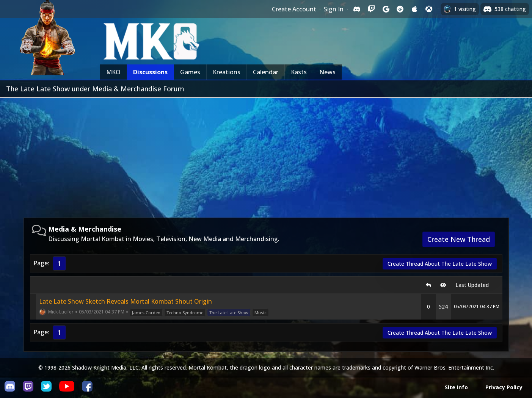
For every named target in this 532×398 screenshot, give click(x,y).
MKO (113, 72)
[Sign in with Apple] (414, 9)
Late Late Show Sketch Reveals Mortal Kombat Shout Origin (126, 301)
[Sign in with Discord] (357, 9)
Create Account (294, 9)
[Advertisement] (266, 155)
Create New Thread (459, 239)
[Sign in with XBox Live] (429, 9)
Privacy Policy (504, 387)
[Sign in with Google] (386, 9)
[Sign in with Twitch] (371, 9)
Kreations (227, 72)
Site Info (456, 387)
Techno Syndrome (185, 313)
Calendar (266, 72)
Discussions (150, 72)
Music (261, 313)
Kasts (299, 72)
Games (190, 72)
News (327, 72)
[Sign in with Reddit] (400, 9)
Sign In (334, 9)
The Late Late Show (229, 313)
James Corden (146, 313)
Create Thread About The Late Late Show (440, 264)
